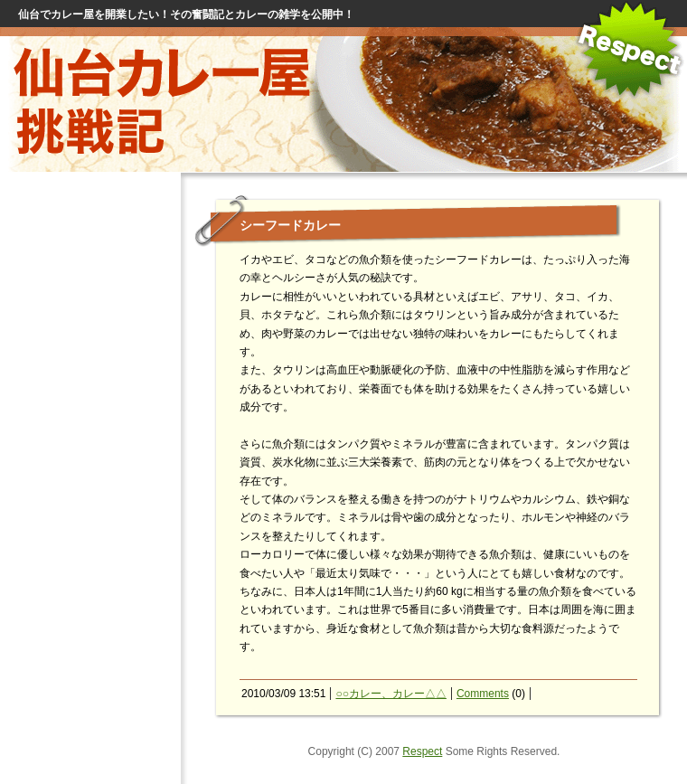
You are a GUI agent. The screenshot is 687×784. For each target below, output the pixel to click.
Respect (422, 751)
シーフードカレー (290, 225)
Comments (483, 694)
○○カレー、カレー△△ (391, 694)
